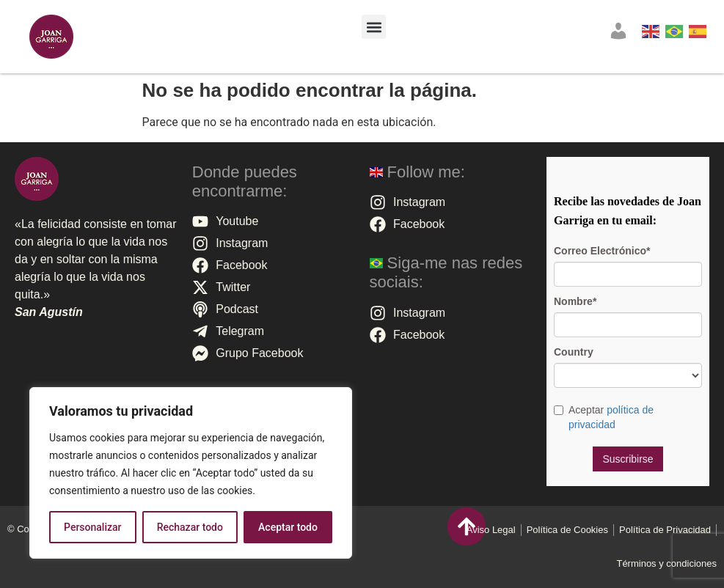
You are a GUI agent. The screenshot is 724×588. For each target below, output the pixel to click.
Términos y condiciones (666, 563)
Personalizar (92, 527)
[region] (191, 473)
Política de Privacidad (665, 530)
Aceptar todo (288, 527)
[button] (374, 27)
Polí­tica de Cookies (567, 530)
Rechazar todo (190, 527)
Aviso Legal (491, 530)
